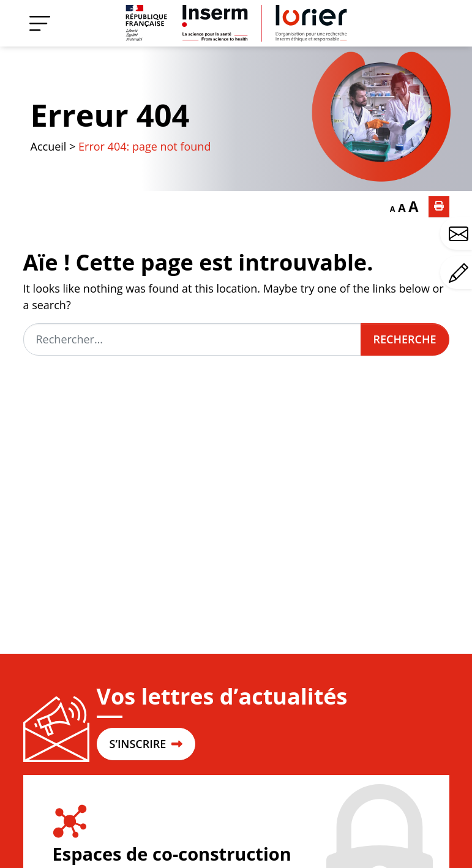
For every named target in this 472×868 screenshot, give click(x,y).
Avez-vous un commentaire (460, 273)
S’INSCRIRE (146, 744)
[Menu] (40, 23)
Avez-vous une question (460, 234)
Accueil (49, 146)
